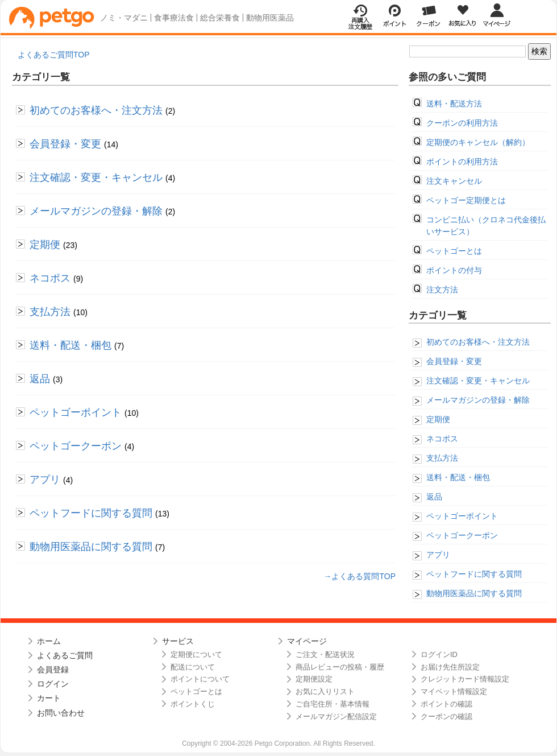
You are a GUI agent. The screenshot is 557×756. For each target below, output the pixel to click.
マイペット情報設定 (454, 691)
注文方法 (442, 290)
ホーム (49, 641)
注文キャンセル (454, 181)
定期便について (196, 654)
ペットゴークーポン (77, 446)
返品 (41, 379)
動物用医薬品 (270, 18)
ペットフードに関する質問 (92, 513)
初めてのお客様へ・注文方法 (97, 110)
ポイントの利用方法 (462, 162)
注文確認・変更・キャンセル (97, 177)
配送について (193, 667)
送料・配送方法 (454, 104)
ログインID (439, 654)
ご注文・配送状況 (325, 654)
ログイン (53, 684)
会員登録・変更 (67, 144)
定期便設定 (314, 679)
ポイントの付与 (454, 270)
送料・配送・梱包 (72, 345)
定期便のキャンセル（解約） (478, 142)
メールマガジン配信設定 (336, 716)
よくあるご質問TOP (54, 55)
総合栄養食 (220, 18)
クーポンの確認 (446, 716)
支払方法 (51, 312)
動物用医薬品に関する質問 (92, 547)
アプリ (46, 480)
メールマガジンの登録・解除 (97, 211)
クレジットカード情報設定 (465, 679)
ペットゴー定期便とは (466, 200)
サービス (178, 641)
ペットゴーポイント (77, 412)
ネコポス (51, 278)
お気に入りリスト (325, 691)
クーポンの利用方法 (462, 123)
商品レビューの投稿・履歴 (340, 667)
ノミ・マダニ (124, 18)
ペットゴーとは (454, 251)
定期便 (46, 245)
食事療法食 (174, 18)
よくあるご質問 (65, 655)
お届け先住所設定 (450, 667)
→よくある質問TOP (359, 576)
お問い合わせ (61, 713)
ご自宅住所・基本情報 (332, 704)
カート (49, 698)
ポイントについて (200, 679)
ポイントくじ (193, 704)
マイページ (307, 641)
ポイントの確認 (446, 704)
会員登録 (53, 670)
